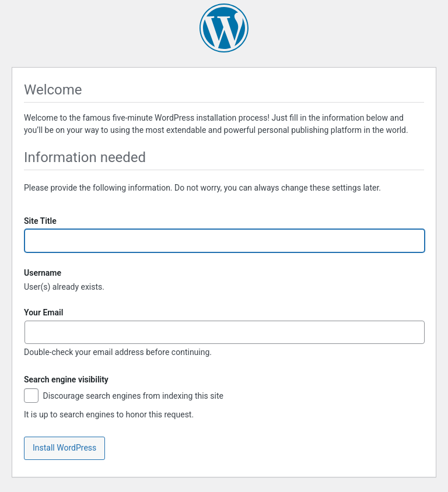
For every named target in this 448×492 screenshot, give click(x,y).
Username (43, 273)
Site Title (40, 221)
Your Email (43, 312)
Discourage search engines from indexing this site (124, 397)
